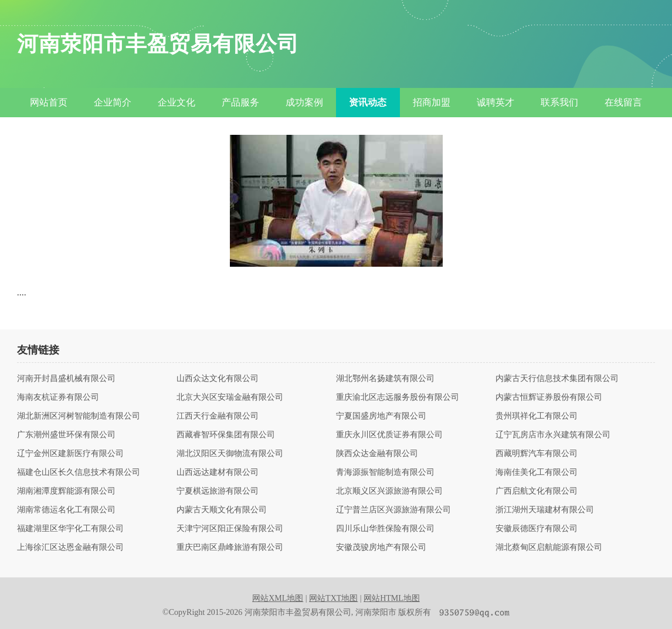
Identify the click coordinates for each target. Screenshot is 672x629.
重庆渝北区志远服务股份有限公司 (398, 397)
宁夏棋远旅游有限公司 (218, 491)
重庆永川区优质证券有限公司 (389, 435)
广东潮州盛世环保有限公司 (66, 435)
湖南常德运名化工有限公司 (66, 510)
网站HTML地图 (392, 598)
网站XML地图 (278, 598)
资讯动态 (368, 102)
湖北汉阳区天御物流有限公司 (230, 454)
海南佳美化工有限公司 (537, 472)
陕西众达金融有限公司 (377, 454)
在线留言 (623, 102)
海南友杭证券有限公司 (58, 397)
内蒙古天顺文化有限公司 (222, 510)
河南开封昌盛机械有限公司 (66, 379)
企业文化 (177, 102)
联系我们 (559, 102)
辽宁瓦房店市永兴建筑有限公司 (553, 435)
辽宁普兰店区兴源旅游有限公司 (393, 510)
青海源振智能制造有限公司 (385, 472)
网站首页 (49, 102)
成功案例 (304, 102)
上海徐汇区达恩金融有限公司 (70, 548)
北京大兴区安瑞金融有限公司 (230, 397)
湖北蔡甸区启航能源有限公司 (549, 548)
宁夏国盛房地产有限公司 (381, 416)
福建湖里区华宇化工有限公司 (70, 529)
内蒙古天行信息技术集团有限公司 (557, 379)
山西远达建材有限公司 (218, 472)
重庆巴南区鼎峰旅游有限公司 (230, 548)
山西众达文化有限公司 (218, 379)
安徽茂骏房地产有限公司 (381, 548)
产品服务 (240, 102)
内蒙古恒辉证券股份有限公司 (549, 397)
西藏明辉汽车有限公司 (537, 454)
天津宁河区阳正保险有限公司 (230, 529)
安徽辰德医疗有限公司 (537, 529)
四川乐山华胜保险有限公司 (385, 529)
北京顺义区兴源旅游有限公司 (389, 491)
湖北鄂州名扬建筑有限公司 (385, 379)
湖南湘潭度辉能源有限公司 (66, 491)
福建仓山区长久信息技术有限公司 (79, 472)
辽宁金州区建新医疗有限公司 (70, 454)
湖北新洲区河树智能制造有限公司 (79, 416)
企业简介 (113, 102)
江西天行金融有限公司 (218, 416)
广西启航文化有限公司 (537, 491)
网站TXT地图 (333, 598)
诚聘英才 (495, 102)
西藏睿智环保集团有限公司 (226, 435)
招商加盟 (432, 102)
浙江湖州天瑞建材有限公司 (545, 510)
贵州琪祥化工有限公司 (537, 416)
